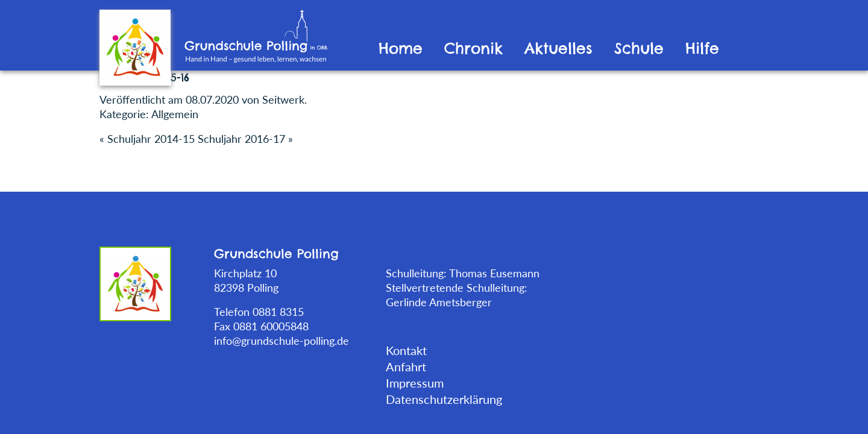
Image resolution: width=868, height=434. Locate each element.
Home (401, 49)
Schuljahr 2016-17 (241, 139)
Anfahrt (406, 366)
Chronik (473, 49)
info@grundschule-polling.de (281, 341)
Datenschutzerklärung (444, 399)
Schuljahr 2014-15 (151, 139)
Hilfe (702, 49)
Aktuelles (558, 49)
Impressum (415, 383)
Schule (639, 49)
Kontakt (406, 350)
